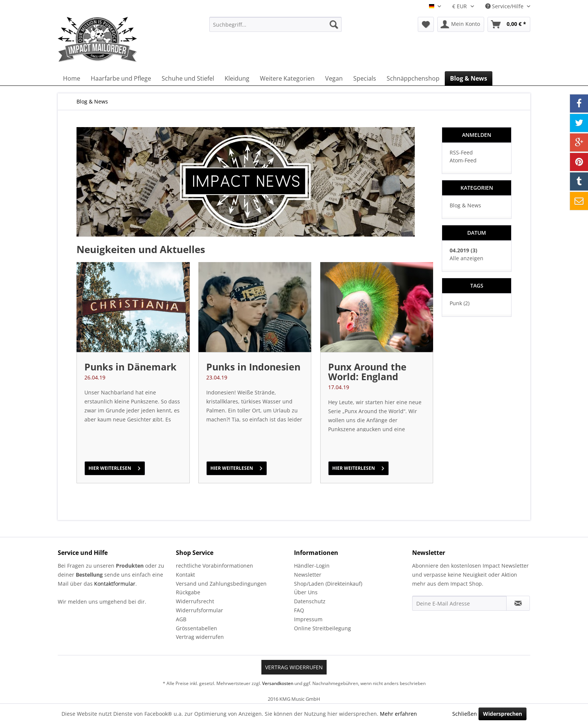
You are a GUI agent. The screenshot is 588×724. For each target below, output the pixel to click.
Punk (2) (460, 303)
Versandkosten (278, 683)
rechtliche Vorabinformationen (214, 566)
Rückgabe (188, 592)
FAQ (299, 610)
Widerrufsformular (199, 610)
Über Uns (306, 592)
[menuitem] (275, 24)
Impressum (308, 619)
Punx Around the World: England (367, 372)
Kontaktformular (115, 584)
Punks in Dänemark (130, 367)
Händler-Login (312, 566)
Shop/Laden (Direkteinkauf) (328, 584)
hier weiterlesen (114, 467)
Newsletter (308, 575)
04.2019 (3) (463, 250)
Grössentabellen (196, 628)
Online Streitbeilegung (322, 628)
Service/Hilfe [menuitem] (505, 6)
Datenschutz (310, 601)
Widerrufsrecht (195, 601)
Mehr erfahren (398, 714)
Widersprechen (502, 714)
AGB (181, 619)
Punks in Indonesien (253, 367)
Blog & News (465, 205)
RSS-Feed (461, 152)
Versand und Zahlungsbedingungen (221, 584)
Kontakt (185, 575)
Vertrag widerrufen (200, 637)
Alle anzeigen (466, 258)
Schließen (465, 714)
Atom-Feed (463, 160)
